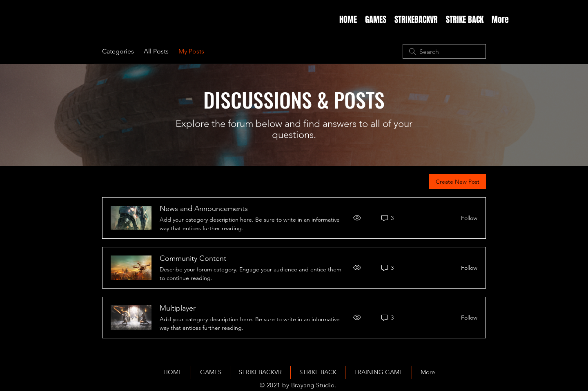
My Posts (191, 51)
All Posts (156, 51)
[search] (444, 51)
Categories (118, 51)
